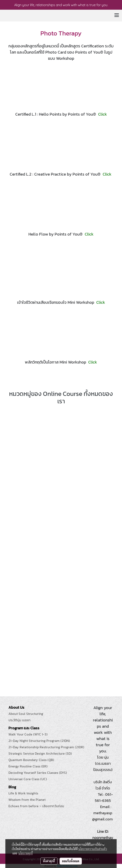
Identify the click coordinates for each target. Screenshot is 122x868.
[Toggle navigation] (117, 15)
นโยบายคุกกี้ (26, 853)
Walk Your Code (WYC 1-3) (28, 734)
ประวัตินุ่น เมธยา (19, 720)
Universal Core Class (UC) (28, 779)
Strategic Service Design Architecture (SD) (40, 753)
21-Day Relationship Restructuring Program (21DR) (46, 747)
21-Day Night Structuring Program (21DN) (39, 741)
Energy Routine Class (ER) (28, 766)
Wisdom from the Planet (27, 800)
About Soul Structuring (26, 714)
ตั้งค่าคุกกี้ (49, 861)
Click (103, 114)
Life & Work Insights (23, 793)
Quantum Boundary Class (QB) (31, 760)
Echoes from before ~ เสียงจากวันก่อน (36, 806)
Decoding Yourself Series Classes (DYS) (38, 773)
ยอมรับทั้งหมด (71, 861)
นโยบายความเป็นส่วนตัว (93, 849)
